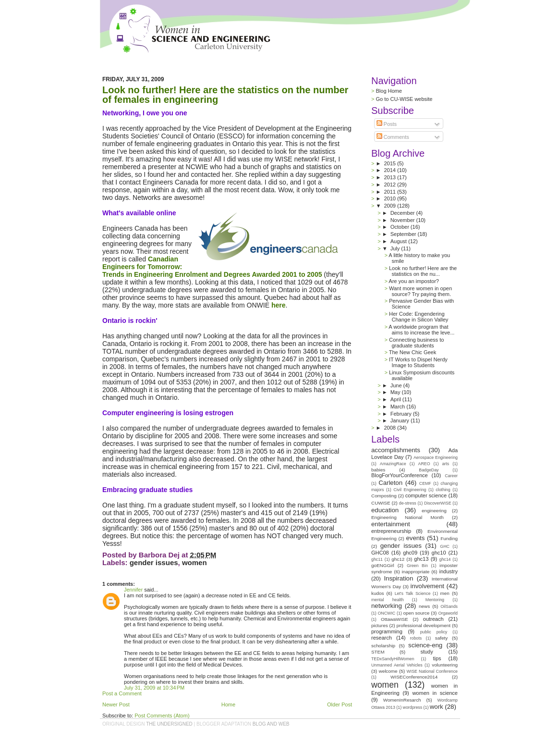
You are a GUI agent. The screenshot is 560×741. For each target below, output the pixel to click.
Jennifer (133, 590)
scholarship (383, 646)
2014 (390, 170)
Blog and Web (271, 724)
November (403, 220)
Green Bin (417, 566)
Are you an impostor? (414, 281)
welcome (388, 671)
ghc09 (410, 553)
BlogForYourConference (400, 475)
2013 (390, 177)
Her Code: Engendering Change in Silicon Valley (419, 317)
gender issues (154, 562)
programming (387, 631)
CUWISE (381, 503)
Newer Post (116, 704)
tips (437, 658)
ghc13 (421, 559)
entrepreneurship (391, 531)
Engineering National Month (408, 517)
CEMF (425, 483)
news (424, 606)
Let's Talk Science (413, 593)
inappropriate (416, 572)
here (279, 305)
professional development (423, 625)
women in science (435, 693)
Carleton (390, 483)
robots (416, 638)
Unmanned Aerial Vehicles (397, 665)
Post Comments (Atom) (162, 716)
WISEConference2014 (414, 677)
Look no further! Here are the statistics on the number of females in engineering (225, 95)
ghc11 (377, 559)
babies (378, 470)
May (396, 392)
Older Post (340, 704)
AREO (424, 464)
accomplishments (396, 450)
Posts (387, 124)
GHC (445, 546)
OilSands (449, 606)
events (415, 538)
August (399, 241)
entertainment (391, 524)
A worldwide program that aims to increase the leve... (421, 330)
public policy (434, 632)
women (195, 562)
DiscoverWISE (438, 503)
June (397, 385)
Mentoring (435, 600)
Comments (393, 137)
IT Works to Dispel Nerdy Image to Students (418, 362)
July (396, 248)
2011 (390, 192)
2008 (390, 428)
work (437, 707)
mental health (388, 600)
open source (416, 613)
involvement (427, 586)
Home (228, 704)
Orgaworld (448, 613)
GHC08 (380, 553)
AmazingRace (393, 464)
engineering (434, 511)
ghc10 (439, 553)
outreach (433, 619)
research (382, 638)
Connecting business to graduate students (416, 343)
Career (451, 476)
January (401, 420)
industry (448, 571)
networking (387, 606)
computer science (426, 495)
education (385, 510)
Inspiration (398, 578)
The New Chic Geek (413, 352)
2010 (390, 198)
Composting (384, 496)
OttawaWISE (395, 619)
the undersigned (169, 724)
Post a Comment (122, 693)
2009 (391, 206)
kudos (377, 593)
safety (441, 638)
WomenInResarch (402, 700)
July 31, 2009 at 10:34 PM (154, 688)
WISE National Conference (432, 671)
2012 (390, 185)
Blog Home (389, 91)
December (403, 213)
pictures (380, 625)
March (399, 407)
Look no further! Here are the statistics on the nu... (423, 271)
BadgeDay (429, 470)
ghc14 (445, 559)
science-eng (425, 645)
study (426, 652)
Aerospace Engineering (436, 457)
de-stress (408, 503)
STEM (378, 652)
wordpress (413, 707)
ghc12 (398, 559)
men (445, 593)
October (401, 227)
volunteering (445, 665)
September (404, 234)
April (396, 399)
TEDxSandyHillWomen (393, 659)
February (402, 414)
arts (445, 464)
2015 (390, 163)
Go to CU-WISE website (404, 99)
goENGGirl (383, 565)
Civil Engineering (410, 490)
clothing (443, 490)
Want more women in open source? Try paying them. (420, 291)
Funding (449, 538)
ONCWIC (387, 613)
